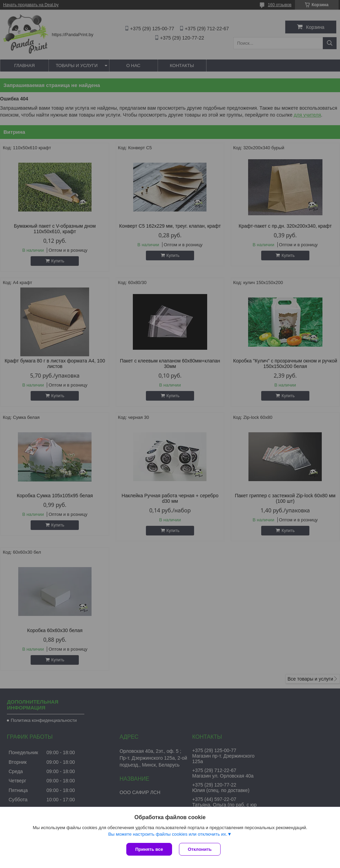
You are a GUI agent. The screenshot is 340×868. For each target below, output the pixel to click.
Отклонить (200, 849)
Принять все (149, 849)
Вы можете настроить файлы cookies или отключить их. (168, 834)
